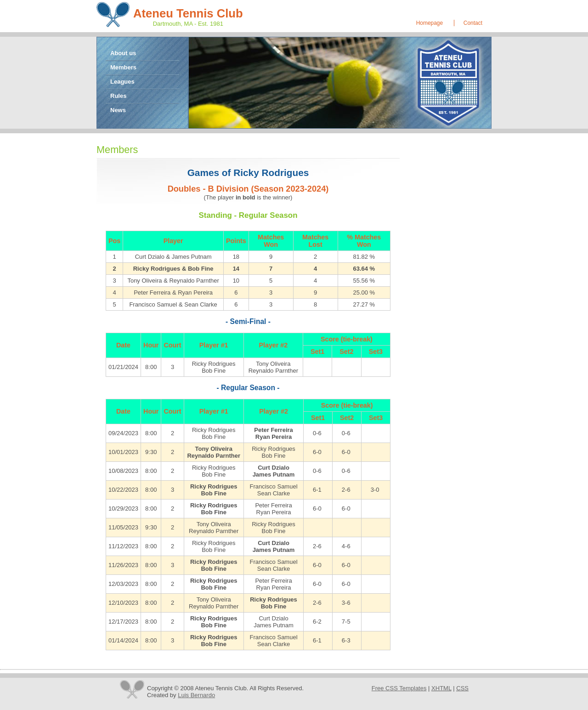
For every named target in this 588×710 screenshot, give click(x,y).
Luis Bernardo (196, 695)
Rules (118, 96)
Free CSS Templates (399, 688)
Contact (473, 23)
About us (123, 53)
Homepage (430, 23)
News (118, 110)
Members (123, 67)
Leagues (122, 82)
